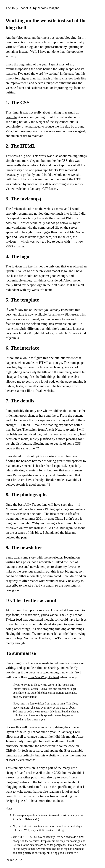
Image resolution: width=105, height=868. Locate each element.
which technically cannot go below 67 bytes (51, 223)
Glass (59, 519)
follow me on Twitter (29, 310)
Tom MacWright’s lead (43, 677)
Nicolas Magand (48, 8)
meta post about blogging (60, 38)
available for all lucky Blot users (56, 314)
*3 (49, 484)
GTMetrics (50, 189)
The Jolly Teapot (17, 8)
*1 (77, 429)
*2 (37, 448)
